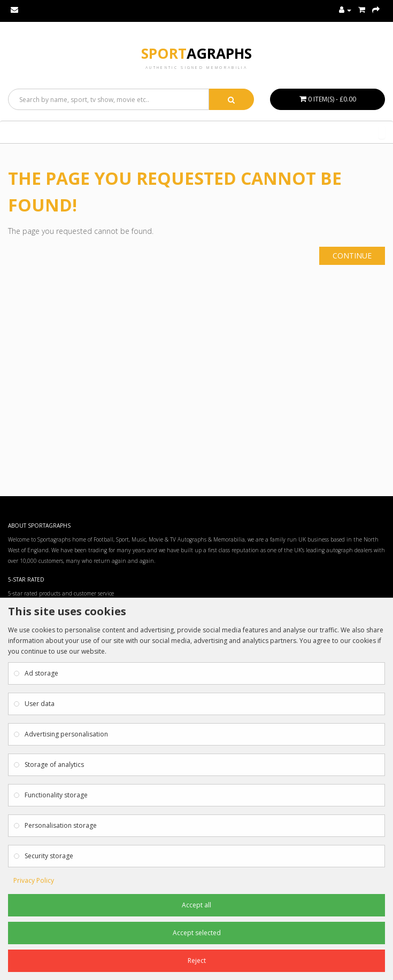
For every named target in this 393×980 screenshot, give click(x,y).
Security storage (49, 856)
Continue (352, 256)
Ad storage (41, 673)
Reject (197, 961)
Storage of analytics (54, 765)
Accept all (196, 905)
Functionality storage (56, 795)
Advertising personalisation (66, 734)
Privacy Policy (34, 880)
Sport (196, 53)
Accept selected (197, 933)
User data (40, 704)
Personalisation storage (61, 825)
